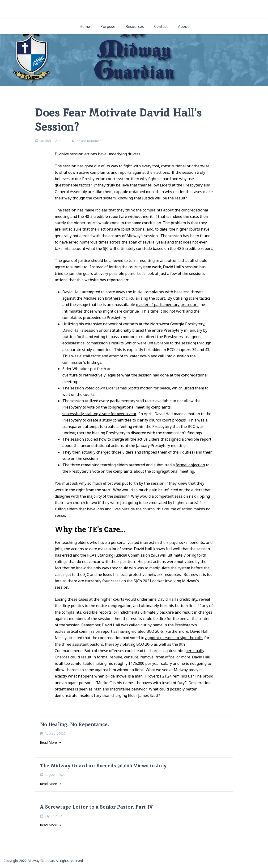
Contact (161, 26)
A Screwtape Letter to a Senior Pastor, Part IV (96, 807)
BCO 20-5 (155, 631)
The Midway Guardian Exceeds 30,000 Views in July (103, 766)
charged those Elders (115, 452)
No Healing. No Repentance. (74, 724)
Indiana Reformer (88, 141)
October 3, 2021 (51, 141)
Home (85, 26)
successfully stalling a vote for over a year (99, 414)
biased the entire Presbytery (158, 330)
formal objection (190, 465)
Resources (135, 26)
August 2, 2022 (55, 775)
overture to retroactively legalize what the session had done (116, 375)
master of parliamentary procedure (167, 305)
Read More (49, 742)
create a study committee (109, 420)
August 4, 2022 (55, 733)
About (183, 26)
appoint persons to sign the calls (174, 638)
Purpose (108, 26)
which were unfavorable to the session (160, 343)
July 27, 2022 (53, 816)
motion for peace (155, 388)
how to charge (111, 439)
